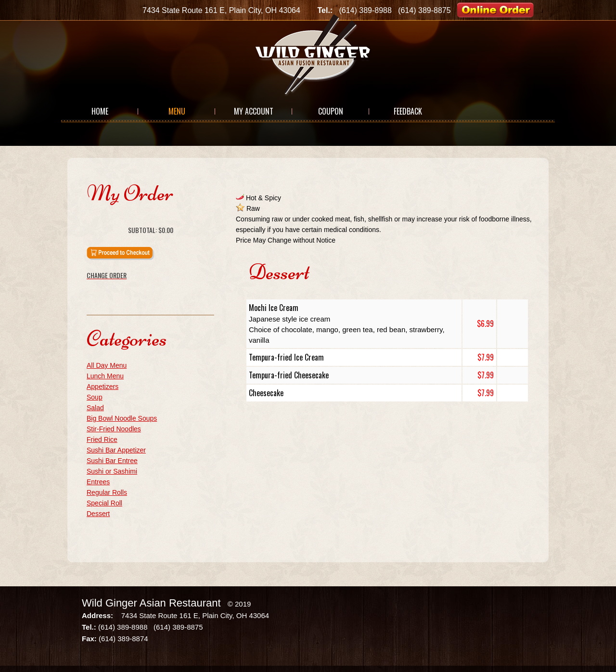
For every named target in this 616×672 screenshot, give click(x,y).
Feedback (408, 111)
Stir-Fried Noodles (114, 429)
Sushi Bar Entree (112, 461)
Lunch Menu (105, 376)
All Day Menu (107, 365)
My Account (254, 111)
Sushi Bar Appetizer (116, 450)
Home (100, 111)
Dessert (98, 514)
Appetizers (103, 387)
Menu (177, 111)
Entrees (98, 482)
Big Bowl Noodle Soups (122, 418)
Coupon (331, 111)
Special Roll (104, 503)
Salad (95, 408)
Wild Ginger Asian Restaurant (151, 603)
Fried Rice (102, 439)
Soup (95, 397)
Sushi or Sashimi (112, 471)
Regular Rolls (107, 492)
